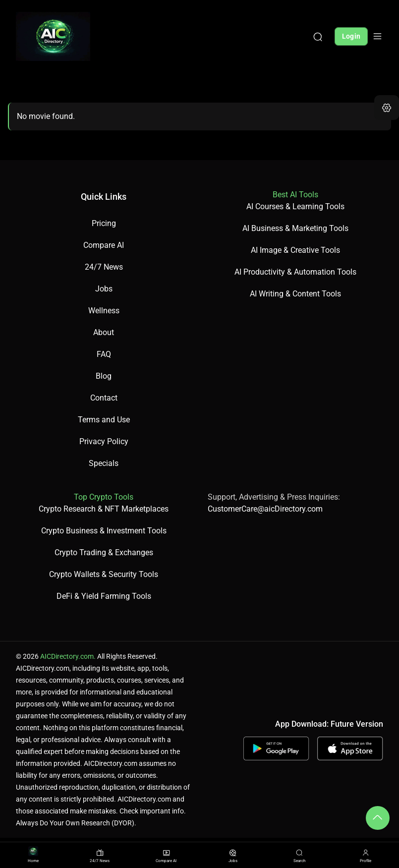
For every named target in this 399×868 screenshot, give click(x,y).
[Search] (318, 36)
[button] (387, 108)
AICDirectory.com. (68, 656)
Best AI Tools (295, 195)
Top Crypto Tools (104, 497)
